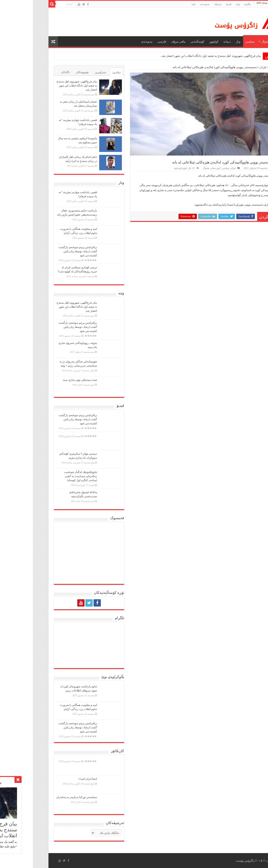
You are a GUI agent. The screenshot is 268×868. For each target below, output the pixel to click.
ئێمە (161, 4)
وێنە (205, 4)
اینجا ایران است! (55, 779)
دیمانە (194, 42)
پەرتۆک (185, 4)
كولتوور (181, 42)
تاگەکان (32, 72)
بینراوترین (68, 72)
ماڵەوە (241, 67)
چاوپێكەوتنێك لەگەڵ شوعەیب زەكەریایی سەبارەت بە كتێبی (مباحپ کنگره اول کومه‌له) (48, 476)
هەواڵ (232, 42)
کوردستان (183, 168)
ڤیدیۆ (196, 4)
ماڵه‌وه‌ (215, 4)
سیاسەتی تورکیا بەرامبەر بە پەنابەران (44, 797)
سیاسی (217, 42)
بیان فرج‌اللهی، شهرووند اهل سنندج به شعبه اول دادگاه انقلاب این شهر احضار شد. (178, 56)
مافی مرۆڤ (145, 42)
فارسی (129, 42)
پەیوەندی (172, 4)
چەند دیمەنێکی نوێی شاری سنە (47, 380)
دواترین (84, 72)
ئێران (230, 67)
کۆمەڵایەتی (165, 42)
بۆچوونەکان (49, 72)
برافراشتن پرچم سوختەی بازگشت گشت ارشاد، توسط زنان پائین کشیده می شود (45, 251)
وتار (205, 42)
